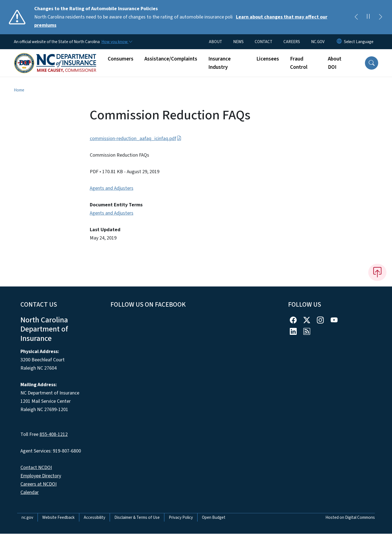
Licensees (268, 59)
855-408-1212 (54, 434)
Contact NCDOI (36, 468)
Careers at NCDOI (39, 484)
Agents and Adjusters (112, 188)
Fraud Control (299, 63)
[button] (372, 63)
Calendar (30, 492)
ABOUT (215, 42)
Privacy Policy (181, 517)
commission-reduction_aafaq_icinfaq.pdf (136, 139)
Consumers (121, 59)
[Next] (380, 17)
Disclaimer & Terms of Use (137, 517)
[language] (359, 42)
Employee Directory (41, 476)
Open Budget (214, 517)
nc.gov (27, 517)
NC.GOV (318, 42)
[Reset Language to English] (339, 42)
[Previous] (356, 17)
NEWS (238, 42)
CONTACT (264, 42)
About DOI (335, 63)
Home (19, 90)
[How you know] (117, 42)
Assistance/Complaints (171, 59)
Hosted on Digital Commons (350, 517)
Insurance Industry (219, 63)
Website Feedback (58, 517)
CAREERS (292, 42)
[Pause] (368, 17)
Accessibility (94, 517)
